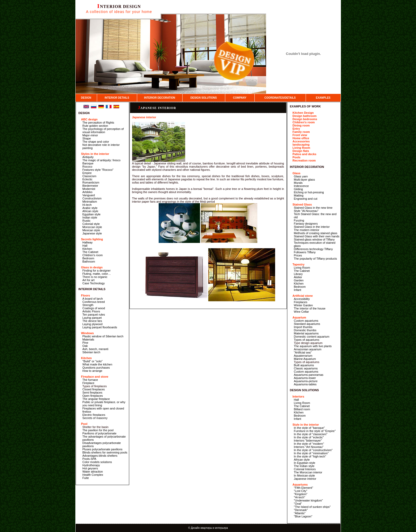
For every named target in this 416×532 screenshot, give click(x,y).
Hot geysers (90, 468)
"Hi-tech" (300, 497)
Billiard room (302, 409)
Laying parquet (92, 318)
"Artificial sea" (303, 352)
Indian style (90, 217)
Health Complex (93, 475)
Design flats (301, 151)
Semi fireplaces (92, 393)
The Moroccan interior (308, 472)
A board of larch (93, 299)
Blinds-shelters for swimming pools (105, 452)
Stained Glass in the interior (312, 227)
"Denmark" (301, 510)
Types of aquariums (307, 340)
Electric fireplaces (94, 415)
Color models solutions (97, 462)
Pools (297, 157)
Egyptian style (92, 214)
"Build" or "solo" (93, 361)
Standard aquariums (307, 324)
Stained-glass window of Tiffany (314, 239)
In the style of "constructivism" (313, 450)
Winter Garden (304, 305)
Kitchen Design (303, 113)
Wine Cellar (302, 312)
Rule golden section (95, 126)
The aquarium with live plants (313, 346)
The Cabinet (90, 252)
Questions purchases (96, 368)
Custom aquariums (306, 321)
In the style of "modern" (309, 444)
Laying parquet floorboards (100, 327)
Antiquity (88, 157)
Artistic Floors (91, 311)
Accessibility (302, 299)
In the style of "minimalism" (311, 453)
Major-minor (90, 135)
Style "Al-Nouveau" (306, 211)
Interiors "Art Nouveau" (309, 447)
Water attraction (93, 472)
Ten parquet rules (94, 315)
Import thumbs (303, 327)
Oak (85, 346)
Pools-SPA (89, 459)
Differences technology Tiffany (313, 249)
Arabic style (90, 208)
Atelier (298, 277)
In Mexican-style (304, 476)
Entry (296, 129)
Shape (87, 138)
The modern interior (307, 230)
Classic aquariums (306, 368)
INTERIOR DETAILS (117, 98)
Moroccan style (92, 227)
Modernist (89, 189)
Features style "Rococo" (98, 170)
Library (298, 274)
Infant (298, 290)
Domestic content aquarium (312, 337)
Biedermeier (90, 186)
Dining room (301, 125)
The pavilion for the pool (98, 430)
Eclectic (88, 179)
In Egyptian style (305, 463)
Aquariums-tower (305, 378)
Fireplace (88, 383)
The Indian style (304, 466)
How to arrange (92, 371)
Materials (88, 339)
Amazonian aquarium (308, 349)
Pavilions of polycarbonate (99, 433)
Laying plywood (93, 324)
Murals (298, 183)
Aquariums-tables (305, 384)
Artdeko (88, 192)
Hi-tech (87, 205)
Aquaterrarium (303, 356)
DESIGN (86, 98)
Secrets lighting (92, 239)
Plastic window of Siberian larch (103, 336)
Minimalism (90, 202)
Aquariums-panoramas (309, 375)
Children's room (93, 255)
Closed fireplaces (94, 389)
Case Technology (94, 283)
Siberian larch (91, 352)
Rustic (87, 221)
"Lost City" (301, 491)
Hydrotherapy (91, 465)
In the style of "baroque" (309, 428)
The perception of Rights (98, 123)
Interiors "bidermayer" (308, 441)
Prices (298, 255)
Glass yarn (301, 176)
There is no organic (95, 277)
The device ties (92, 321)
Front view (300, 135)
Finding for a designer (97, 271)
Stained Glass (302, 204)
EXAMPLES (323, 98)
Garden (299, 280)
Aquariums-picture (306, 381)
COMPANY (240, 98)
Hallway (88, 242)
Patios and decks (305, 154)
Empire (87, 173)
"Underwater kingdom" (308, 500)
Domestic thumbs (305, 330)
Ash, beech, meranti (96, 349)
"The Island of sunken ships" (312, 507)
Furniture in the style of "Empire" (315, 431)
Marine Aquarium (305, 359)
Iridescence (301, 186)
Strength (88, 305)
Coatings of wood (94, 308)
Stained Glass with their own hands (317, 236)
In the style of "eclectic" (309, 437)
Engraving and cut (306, 199)
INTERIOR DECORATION (160, 98)
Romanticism (91, 182)
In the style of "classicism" (311, 434)
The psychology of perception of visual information (103, 130)
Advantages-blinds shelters (100, 456)
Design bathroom (305, 116)
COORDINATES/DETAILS (280, 98)
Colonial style (91, 224)
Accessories (301, 141)
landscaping (301, 145)
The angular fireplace (96, 399)
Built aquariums (304, 365)
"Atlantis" (300, 513)
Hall (85, 246)
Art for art (89, 280)
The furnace (90, 380)
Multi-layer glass (304, 180)
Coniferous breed (94, 302)
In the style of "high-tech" (310, 456)
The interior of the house (310, 308)
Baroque (88, 163)
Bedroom (88, 258)
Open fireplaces (93, 396)
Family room (301, 132)
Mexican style (91, 230)
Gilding (298, 189)
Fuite (86, 478)
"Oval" (298, 504)
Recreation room (304, 160)
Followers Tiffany (305, 252)
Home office (301, 138)
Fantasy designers (306, 224)
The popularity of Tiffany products (315, 259)
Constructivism (92, 198)
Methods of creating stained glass (316, 233)
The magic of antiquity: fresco (102, 160)
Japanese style (92, 233)
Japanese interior (157, 108)
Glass (297, 173)
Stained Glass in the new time (313, 208)
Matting (299, 195)
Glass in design (92, 267)
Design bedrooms (305, 119)
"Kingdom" (301, 494)
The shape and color (96, 142)
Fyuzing (299, 220)
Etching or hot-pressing (309, 192)
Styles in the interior (95, 154)
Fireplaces (301, 302)
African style (90, 211)
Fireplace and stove (95, 377)
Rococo (87, 167)
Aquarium (299, 317)
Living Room (302, 148)
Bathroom (89, 261)
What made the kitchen (97, 364)
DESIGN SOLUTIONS (204, 98)
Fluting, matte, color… (97, 274)
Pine (85, 343)
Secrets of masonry (95, 418)
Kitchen (87, 249)
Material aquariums (306, 333)
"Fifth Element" (304, 488)
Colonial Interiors (305, 469)
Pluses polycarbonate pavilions (103, 449)
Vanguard (89, 195)
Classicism (90, 176)
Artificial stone (303, 296)
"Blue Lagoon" (303, 516)
